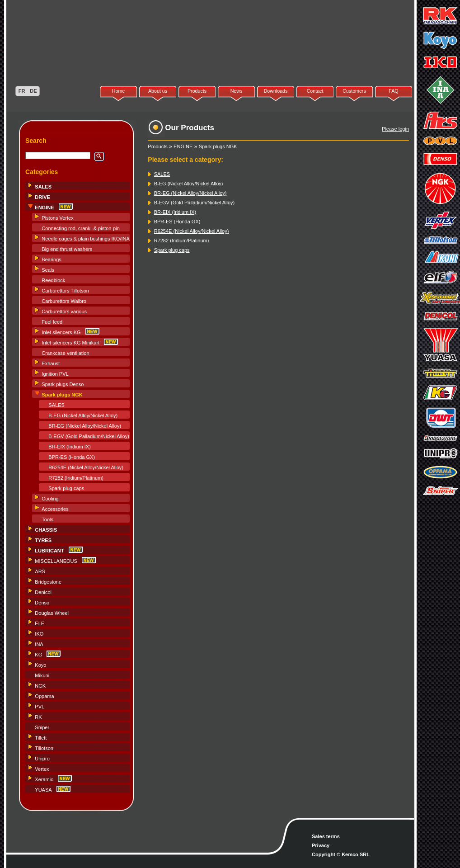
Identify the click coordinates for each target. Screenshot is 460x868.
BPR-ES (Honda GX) (72, 457)
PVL (40, 707)
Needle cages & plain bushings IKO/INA (85, 239)
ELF (39, 623)
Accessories (55, 509)
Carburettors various (64, 311)
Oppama (44, 696)
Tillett (41, 738)
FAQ (393, 91)
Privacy (321, 845)
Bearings (51, 259)
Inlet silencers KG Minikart (70, 343)
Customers (354, 91)
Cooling (50, 499)
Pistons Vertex (57, 218)
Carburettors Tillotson (65, 291)
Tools (47, 519)
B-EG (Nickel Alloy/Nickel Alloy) (83, 415)
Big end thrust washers (67, 249)
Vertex (42, 769)
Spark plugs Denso (63, 384)
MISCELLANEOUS (56, 561)
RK (38, 717)
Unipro (42, 759)
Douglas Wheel (52, 613)
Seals (48, 270)
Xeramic (44, 779)
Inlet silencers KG (61, 332)
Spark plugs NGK (218, 146)
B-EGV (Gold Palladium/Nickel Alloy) (89, 436)
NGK (40, 686)
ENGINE (183, 146)
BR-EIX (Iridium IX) (70, 447)
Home (118, 91)
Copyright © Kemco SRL (341, 854)
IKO (39, 634)
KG (38, 655)
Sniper (42, 727)
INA (39, 644)
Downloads (276, 91)
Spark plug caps (66, 488)
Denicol (43, 592)
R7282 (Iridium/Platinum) (76, 478)
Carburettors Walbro (64, 301)
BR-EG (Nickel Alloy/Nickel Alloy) (85, 426)
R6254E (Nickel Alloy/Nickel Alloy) (86, 467)
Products (197, 91)
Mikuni (42, 675)
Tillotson (44, 748)
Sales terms (326, 836)
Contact (315, 91)
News (237, 91)
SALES (56, 405)
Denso (42, 603)
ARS (40, 571)
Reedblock (53, 280)
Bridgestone (48, 582)
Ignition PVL (55, 374)
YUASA (43, 790)
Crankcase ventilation (65, 353)
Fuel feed (52, 322)
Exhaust (51, 363)
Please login (395, 129)
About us (158, 91)
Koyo (40, 665)
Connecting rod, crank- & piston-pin (80, 228)
